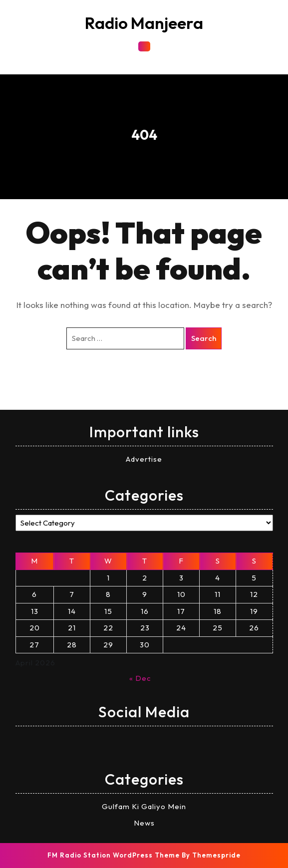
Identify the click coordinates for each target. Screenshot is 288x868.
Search (204, 338)
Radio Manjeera (144, 23)
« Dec (140, 678)
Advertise (144, 459)
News (144, 823)
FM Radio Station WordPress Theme (114, 855)
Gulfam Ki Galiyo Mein (144, 806)
